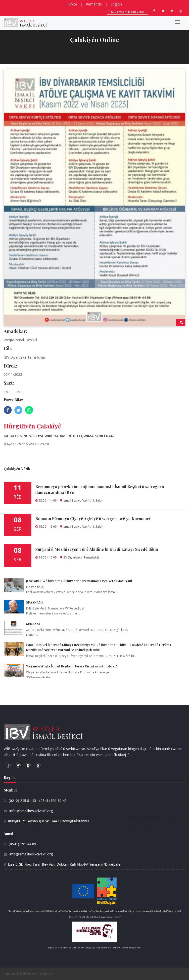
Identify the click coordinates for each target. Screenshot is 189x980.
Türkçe (72, 4)
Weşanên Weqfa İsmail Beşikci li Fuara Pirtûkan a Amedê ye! (72, 666)
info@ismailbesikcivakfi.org (31, 811)
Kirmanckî (94, 4)
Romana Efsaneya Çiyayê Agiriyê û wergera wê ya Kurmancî (93, 519)
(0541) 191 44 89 (22, 844)
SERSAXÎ (33, 624)
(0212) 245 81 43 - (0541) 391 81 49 (38, 801)
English (116, 4)
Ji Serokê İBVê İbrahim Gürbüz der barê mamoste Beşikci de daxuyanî (79, 581)
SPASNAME (35, 602)
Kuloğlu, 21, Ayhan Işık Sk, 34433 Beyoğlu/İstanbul (48, 821)
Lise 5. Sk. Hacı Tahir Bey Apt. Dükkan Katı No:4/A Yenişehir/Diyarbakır (65, 864)
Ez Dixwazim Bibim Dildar (128, 12)
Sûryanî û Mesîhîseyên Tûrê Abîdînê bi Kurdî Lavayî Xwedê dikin (97, 549)
